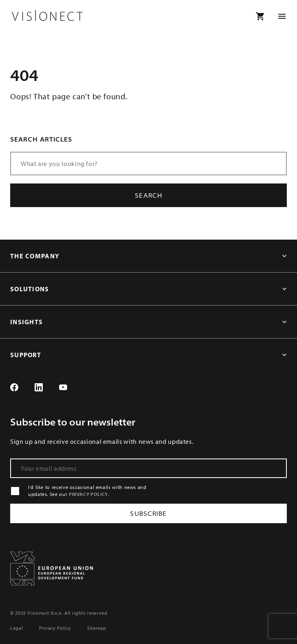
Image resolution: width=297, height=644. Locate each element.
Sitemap (97, 628)
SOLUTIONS (30, 289)
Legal (16, 628)
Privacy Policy (55, 628)
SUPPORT (26, 355)
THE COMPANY (35, 256)
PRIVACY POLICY (88, 494)
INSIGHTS (26, 322)
